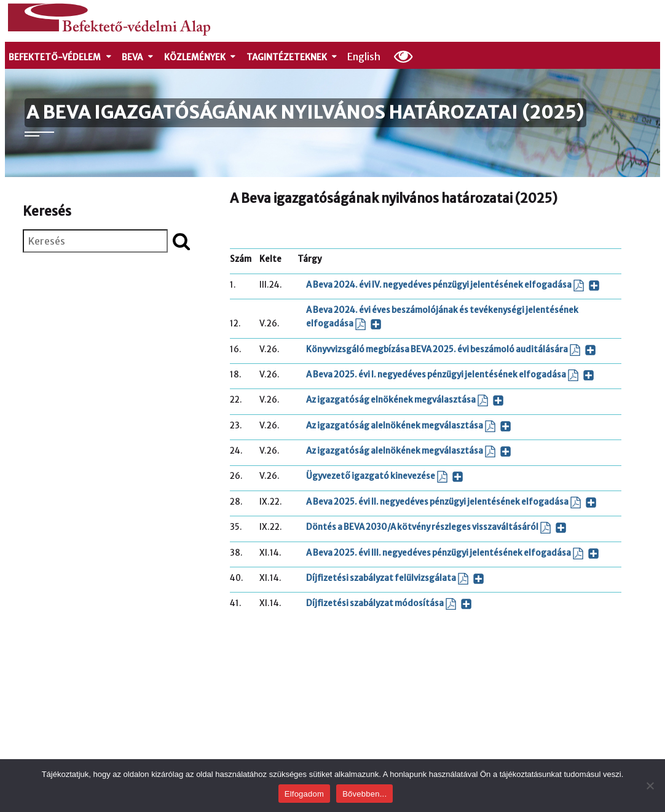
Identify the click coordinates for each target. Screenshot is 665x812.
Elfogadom (304, 794)
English (364, 57)
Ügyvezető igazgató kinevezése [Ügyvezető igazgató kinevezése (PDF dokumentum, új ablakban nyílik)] (385, 477)
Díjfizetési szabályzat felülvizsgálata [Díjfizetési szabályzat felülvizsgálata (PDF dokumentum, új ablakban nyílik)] (395, 579)
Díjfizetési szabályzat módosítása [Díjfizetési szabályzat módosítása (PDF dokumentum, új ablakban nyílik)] (389, 604)
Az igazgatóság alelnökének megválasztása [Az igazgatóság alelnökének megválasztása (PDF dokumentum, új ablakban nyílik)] (409, 426)
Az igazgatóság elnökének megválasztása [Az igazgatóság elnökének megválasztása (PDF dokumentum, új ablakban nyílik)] (405, 400)
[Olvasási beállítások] (403, 56)
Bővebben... (364, 794)
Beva (138, 57)
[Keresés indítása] (181, 241)
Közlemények (201, 57)
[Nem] (650, 786)
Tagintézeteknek (293, 57)
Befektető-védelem (61, 57)
